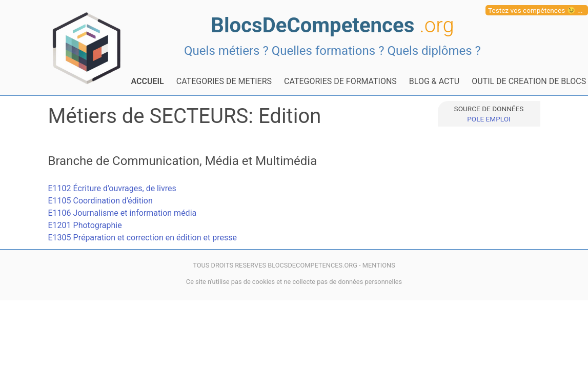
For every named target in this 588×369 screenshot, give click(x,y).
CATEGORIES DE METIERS (224, 81)
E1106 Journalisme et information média (123, 213)
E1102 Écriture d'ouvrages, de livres (112, 188)
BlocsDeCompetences (332, 25)
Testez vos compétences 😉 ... (535, 10)
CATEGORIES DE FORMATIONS (340, 81)
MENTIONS (379, 265)
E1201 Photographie (85, 225)
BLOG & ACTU (434, 81)
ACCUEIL (148, 81)
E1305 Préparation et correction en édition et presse (143, 238)
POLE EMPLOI (489, 119)
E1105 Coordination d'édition (100, 201)
